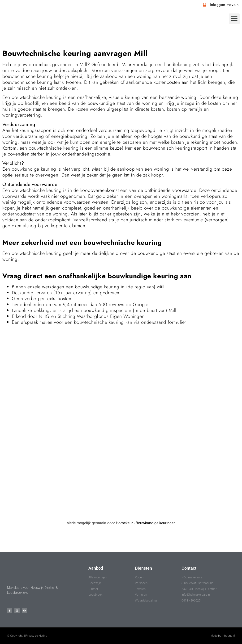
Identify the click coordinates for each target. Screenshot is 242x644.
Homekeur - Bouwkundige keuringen (146, 523)
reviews (116, 305)
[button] (234, 19)
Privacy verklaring (36, 636)
